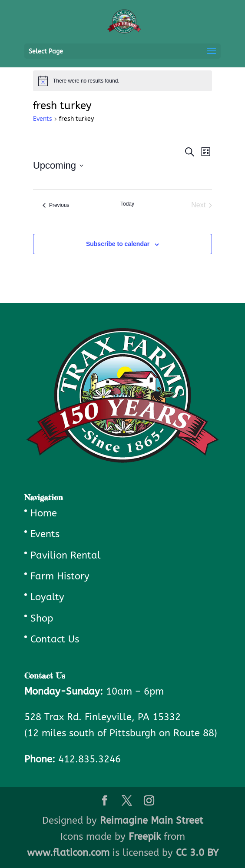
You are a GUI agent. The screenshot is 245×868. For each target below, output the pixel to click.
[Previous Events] (56, 205)
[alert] (122, 81)
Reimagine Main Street (152, 821)
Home (44, 513)
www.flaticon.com (68, 853)
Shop (42, 619)
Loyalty (47, 597)
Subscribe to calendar (118, 244)
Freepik (145, 837)
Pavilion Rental (66, 555)
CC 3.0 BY (197, 853)
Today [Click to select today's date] (127, 204)
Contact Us (55, 639)
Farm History (60, 576)
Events (43, 119)
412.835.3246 (89, 759)
